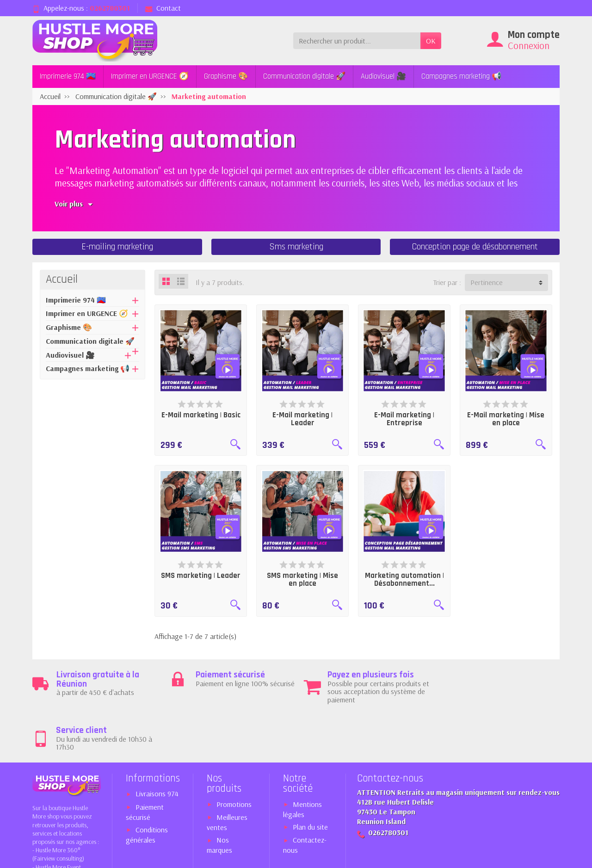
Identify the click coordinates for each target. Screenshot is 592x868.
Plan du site (310, 780)
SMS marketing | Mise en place (302, 580)
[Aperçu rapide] (235, 444)
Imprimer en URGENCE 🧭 (150, 76)
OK (431, 41)
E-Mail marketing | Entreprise (404, 419)
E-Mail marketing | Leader (302, 419)
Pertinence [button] (487, 282)
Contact (163, 8)
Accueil (62, 279)
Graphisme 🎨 (226, 76)
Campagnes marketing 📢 (461, 76)
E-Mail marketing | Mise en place (506, 419)
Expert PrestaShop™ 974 (481, 856)
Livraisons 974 (157, 747)
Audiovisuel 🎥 (383, 76)
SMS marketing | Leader (201, 576)
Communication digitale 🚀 (304, 76)
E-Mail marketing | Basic (201, 415)
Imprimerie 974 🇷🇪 (68, 76)
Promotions (234, 757)
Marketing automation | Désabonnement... (404, 580)
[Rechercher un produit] (357, 41)
